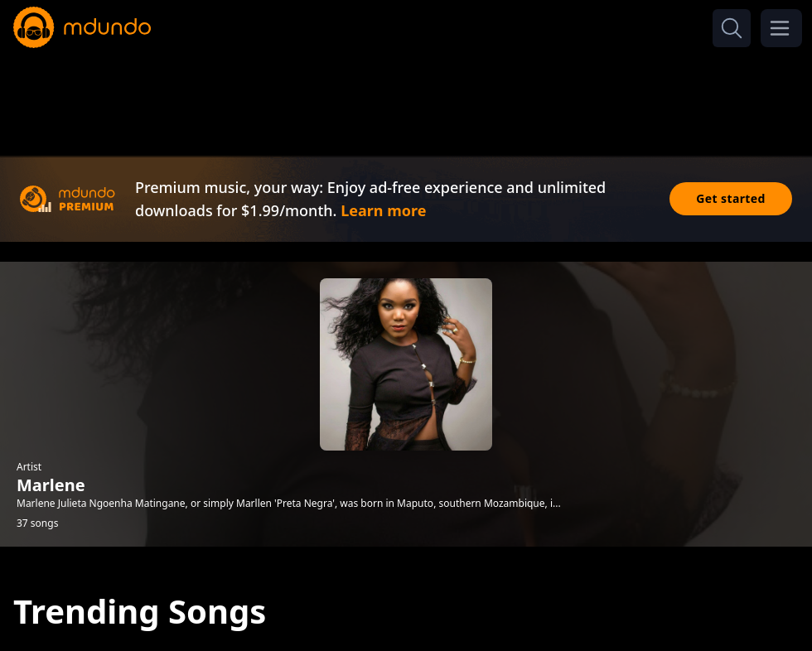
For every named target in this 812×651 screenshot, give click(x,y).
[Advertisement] (406, 98)
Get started (731, 198)
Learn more (383, 210)
